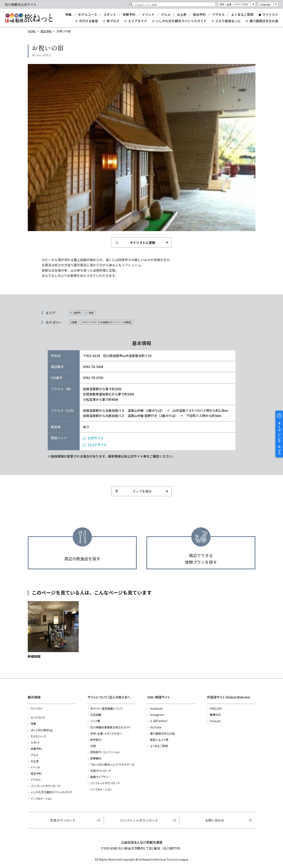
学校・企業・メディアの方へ (106, 733)
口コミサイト (97, 445)
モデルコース (88, 15)
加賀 (91, 313)
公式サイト (96, 438)
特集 (69, 15)
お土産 (182, 15)
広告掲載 (96, 715)
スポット (110, 15)
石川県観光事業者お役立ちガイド (110, 727)
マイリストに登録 (142, 242)
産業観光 (96, 758)
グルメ (166, 15)
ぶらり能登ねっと (228, 21)
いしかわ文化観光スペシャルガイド (181, 21)
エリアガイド (138, 21)
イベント (148, 15)
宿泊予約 (199, 15)
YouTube (156, 727)
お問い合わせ (215, 820)
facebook (156, 708)
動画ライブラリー (100, 777)
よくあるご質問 (242, 15)
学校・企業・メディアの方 (234, 4)
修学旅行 (96, 740)
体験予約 (129, 15)
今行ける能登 (88, 21)
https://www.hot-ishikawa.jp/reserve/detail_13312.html (53, 630)
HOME (32, 31)
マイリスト (270, 15)
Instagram (157, 715)
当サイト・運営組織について (107, 708)
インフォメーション (41, 798)
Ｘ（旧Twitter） (159, 721)
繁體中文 (215, 715)
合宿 (93, 746)
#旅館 (74, 322)
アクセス (218, 15)
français (215, 721)
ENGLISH (216, 708)
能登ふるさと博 (159, 740)
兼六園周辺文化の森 (264, 21)
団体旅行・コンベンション (105, 752)
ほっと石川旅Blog (42, 730)
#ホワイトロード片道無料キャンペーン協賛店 (107, 322)
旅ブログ (113, 21)
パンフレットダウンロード (45, 786)
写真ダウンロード (101, 771)
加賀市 (77, 313)
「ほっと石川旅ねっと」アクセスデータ (112, 764)
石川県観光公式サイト (29, 18)
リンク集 (95, 721)
